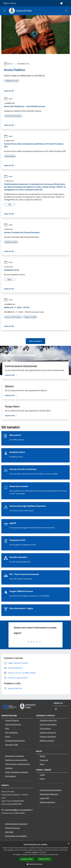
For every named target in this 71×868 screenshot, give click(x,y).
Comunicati (44, 760)
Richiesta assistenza (47, 802)
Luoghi (42, 775)
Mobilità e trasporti (47, 741)
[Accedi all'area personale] (61, 3)
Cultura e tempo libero (48, 724)
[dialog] (35, 855)
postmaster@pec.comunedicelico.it (19, 810)
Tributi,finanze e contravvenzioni (18, 764)
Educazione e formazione (15, 756)
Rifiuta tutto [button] (44, 859)
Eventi (42, 779)
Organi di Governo (12, 720)
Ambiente (9, 768)
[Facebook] (56, 709)
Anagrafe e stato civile (48, 720)
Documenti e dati (12, 745)
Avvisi (10, 64)
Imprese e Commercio (48, 732)
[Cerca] (66, 11)
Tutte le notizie (35, 341)
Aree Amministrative (13, 724)
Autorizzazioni (11, 776)
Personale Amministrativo (15, 741)
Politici (8, 736)
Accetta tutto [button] (27, 859)
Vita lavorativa (45, 728)
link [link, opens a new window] (57, 854)
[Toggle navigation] (4, 11)
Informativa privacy (12, 828)
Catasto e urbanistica (48, 736)
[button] (35, 864)
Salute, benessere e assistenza (17, 772)
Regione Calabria (10, 3)
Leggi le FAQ (44, 798)
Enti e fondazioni (11, 732)
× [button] (68, 844)
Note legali (9, 832)
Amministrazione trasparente (16, 824)
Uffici (7, 728)
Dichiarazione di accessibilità (16, 836)
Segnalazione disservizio (49, 794)
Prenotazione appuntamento (51, 790)
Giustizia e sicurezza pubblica (16, 760)
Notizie (42, 756)
